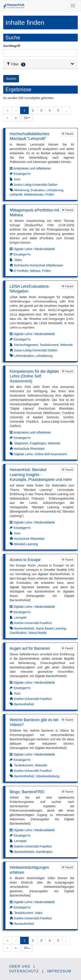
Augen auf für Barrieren (30, 648)
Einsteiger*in (22, 174)
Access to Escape (25, 560)
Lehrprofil (16, 194)
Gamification (18, 633)
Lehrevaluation (24, 356)
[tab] (40, 64)
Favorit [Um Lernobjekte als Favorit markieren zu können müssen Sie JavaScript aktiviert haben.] (67, 134)
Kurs (17, 179)
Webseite (67, 345)
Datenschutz (24, 971)
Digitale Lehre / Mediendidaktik (34, 249)
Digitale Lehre (24, 454)
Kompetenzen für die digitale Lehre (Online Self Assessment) (34, 376)
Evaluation (38, 190)
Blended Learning (26, 544)
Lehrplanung (55, 190)
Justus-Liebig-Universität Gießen (36, 185)
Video (18, 260)
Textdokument (49, 345)
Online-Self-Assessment (51, 454)
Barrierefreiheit (24, 628)
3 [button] (41, 110)
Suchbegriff (12, 46)
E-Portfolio (21, 271)
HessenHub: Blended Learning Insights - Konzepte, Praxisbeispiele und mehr (41, 475)
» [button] (16, 118)
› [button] (7, 118)
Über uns (20, 966)
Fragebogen (38, 443)
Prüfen (50, 194)
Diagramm (21, 443)
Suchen (11, 79)
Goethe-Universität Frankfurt (33, 623)
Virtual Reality (38, 633)
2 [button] (33, 110)
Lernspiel (20, 618)
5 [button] (58, 110)
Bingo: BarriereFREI (27, 792)
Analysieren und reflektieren (32, 168)
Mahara (35, 271)
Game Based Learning (51, 628)
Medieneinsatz (34, 194)
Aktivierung (21, 190)
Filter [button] (16, 64)
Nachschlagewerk (26, 345)
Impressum (59, 971)
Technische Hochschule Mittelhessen (38, 265)
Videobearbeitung (48, 776)
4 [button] (50, 110)
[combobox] (27, 118)
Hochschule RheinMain (29, 449)
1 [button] (24, 110)
